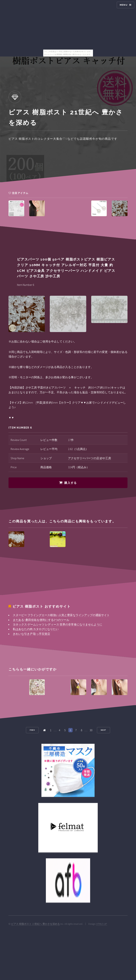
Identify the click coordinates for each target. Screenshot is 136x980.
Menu (124, 5)
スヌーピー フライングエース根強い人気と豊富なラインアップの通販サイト (61, 615)
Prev (32, 730)
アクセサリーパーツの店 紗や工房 (90, 458)
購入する (70, 483)
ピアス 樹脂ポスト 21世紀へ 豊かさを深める (36, 924)
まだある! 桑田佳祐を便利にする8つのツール (41, 620)
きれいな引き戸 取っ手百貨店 (31, 634)
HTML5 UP (102, 924)
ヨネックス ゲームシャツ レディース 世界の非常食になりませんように (57, 624)
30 (91, 730)
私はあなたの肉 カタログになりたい (36, 629)
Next (104, 730)
